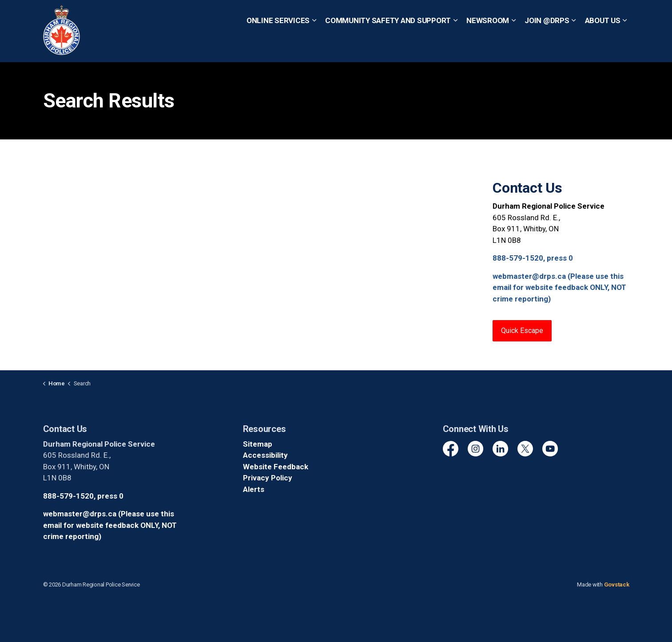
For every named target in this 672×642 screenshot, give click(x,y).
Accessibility (265, 455)
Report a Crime (251, 15)
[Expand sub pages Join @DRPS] (574, 47)
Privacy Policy (268, 478)
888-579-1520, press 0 (533, 258)
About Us (603, 46)
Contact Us (298, 15)
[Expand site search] (620, 16)
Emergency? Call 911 (408, 15)
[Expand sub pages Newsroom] (513, 47)
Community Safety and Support (388, 46)
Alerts (254, 489)
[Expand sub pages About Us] (625, 47)
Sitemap (258, 444)
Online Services (278, 46)
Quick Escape (344, 15)
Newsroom (488, 46)
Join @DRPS (547, 46)
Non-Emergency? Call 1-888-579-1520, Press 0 (528, 15)
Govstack (617, 585)
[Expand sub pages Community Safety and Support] (455, 47)
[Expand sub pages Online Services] (314, 47)
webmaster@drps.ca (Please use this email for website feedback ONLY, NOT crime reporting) (559, 287)
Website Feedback (276, 467)
